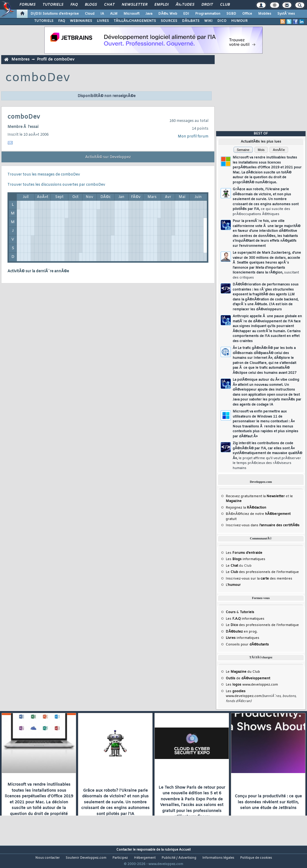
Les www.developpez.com (252, 685)
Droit (207, 5)
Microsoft (131, 14)
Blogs (91, 5)
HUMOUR (239, 21)
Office (247, 14)
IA (102, 14)
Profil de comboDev (56, 59)
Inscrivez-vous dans (263, 525)
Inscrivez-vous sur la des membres (259, 579)
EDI (186, 14)
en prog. (242, 632)
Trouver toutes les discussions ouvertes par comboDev (56, 185)
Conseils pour (247, 645)
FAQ (74, 5)
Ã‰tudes (185, 5)
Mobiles (265, 14)
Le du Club (243, 672)
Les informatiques (246, 559)
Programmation (208, 14)
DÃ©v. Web (168, 14)
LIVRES (103, 21)
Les (244, 553)
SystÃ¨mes (286, 14)
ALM (114, 14)
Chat (109, 5)
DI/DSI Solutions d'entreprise (55, 14)
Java (149, 14)
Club (225, 5)
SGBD (231, 14)
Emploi (161, 5)
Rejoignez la (246, 508)
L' (233, 585)
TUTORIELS (44, 21)
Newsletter (134, 5)
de (248, 678)
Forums (27, 5)
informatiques (243, 638)
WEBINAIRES (81, 21)
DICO (222, 21)
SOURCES (169, 21)
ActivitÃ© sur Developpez (108, 157)
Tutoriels (53, 5)
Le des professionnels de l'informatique (262, 572)
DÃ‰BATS (191, 21)
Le (232, 566)
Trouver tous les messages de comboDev (44, 175)
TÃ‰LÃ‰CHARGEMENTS (135, 21)
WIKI (208, 21)
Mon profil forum (193, 137)
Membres (20, 59)
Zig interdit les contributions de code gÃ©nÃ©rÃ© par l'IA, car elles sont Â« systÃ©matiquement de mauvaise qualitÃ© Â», (267, 456)
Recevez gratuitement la (255, 496)
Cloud (90, 14)
